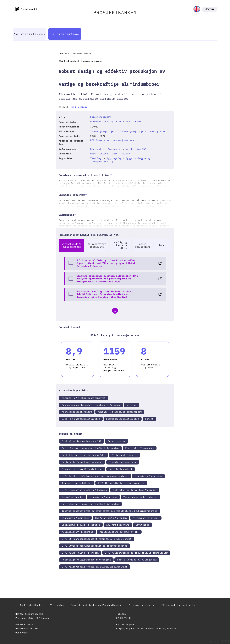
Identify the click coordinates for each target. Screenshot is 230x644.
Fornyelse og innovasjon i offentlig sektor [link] (90, 448)
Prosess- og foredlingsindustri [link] (82, 469)
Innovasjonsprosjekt (103, 131)
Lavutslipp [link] (142, 525)
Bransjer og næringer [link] (123, 462)
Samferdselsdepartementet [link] (123, 419)
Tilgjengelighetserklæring (179, 605)
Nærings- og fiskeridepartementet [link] (84, 398)
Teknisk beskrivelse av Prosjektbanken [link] (96, 605)
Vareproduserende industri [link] (140, 497)
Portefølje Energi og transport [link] (82, 462)
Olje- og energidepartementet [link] (81, 419)
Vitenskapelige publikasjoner (72, 245)
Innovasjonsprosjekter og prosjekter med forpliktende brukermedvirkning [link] (109, 511)
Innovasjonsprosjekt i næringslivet (143, 131)
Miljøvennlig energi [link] (125, 455)
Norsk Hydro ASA (136, 149)
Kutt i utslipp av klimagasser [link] (137, 560)
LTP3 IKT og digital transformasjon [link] (121, 483)
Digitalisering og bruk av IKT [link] (82, 441)
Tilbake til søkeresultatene (75, 54)
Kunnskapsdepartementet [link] (77, 412)
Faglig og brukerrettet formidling (120, 245)
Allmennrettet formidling (97, 245)
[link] (197, 9)
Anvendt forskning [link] (118, 525)
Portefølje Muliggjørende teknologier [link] (86, 560)
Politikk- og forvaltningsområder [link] (84, 455)
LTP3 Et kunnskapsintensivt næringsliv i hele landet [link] (97, 539)
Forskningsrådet (100, 117)
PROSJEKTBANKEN (115, 13)
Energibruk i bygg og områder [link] (81, 525)
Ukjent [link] (149, 419)
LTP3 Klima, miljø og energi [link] (80, 553)
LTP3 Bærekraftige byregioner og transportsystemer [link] (95, 476)
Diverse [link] (131, 405)
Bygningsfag (114, 158)
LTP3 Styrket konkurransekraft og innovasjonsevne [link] (94, 546)
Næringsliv (97, 149)
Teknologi (96, 158)
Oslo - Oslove (99, 154)
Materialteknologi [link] (121, 469)
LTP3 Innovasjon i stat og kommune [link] (84, 490)
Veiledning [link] (57, 605)
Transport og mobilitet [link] (77, 483)
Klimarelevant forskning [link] (77, 532)
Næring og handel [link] (73, 497)
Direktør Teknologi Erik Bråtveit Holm (115, 121)
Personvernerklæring (141, 605)
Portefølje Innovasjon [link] (140, 448)
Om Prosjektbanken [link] (32, 605)
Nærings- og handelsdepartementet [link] (120, 412)
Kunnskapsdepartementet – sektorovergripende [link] (91, 405)
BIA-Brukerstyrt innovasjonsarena (112, 140)
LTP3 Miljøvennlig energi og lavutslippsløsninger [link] (94, 567)
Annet (162, 245)
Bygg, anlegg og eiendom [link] (111, 518)
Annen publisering (143, 245)
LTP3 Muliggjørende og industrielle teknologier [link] (136, 553)
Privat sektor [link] (116, 441)
